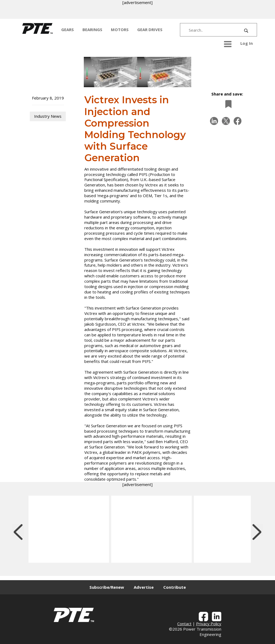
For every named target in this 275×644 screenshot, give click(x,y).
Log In (247, 43)
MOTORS (120, 30)
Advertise (144, 587)
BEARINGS (92, 30)
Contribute (175, 587)
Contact (184, 624)
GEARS (68, 30)
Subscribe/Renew (107, 587)
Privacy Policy (209, 624)
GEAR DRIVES (150, 30)
